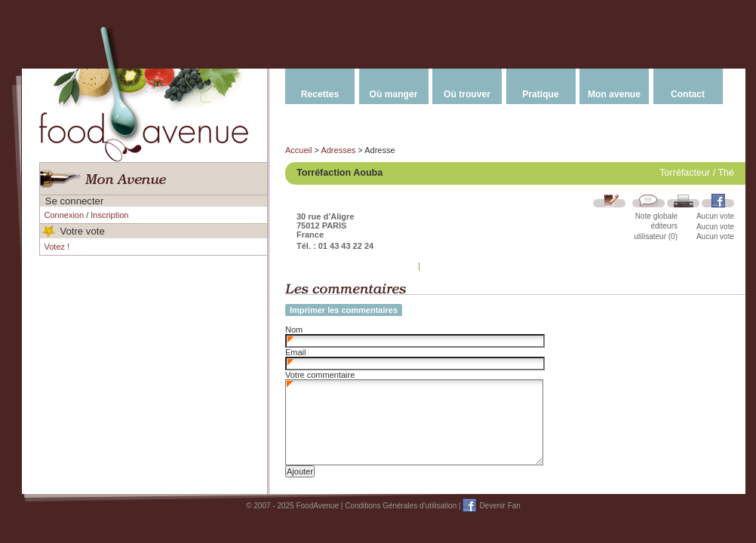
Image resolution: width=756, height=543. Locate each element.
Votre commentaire (320, 375)
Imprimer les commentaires (344, 310)
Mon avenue (614, 94)
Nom (294, 330)
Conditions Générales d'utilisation (401, 506)
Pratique (540, 94)
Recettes (320, 94)
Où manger (394, 94)
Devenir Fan (499, 506)
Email (296, 352)
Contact (688, 94)
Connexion (65, 215)
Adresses (338, 150)
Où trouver (467, 94)
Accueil (298, 150)
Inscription (109, 215)
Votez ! (57, 247)
